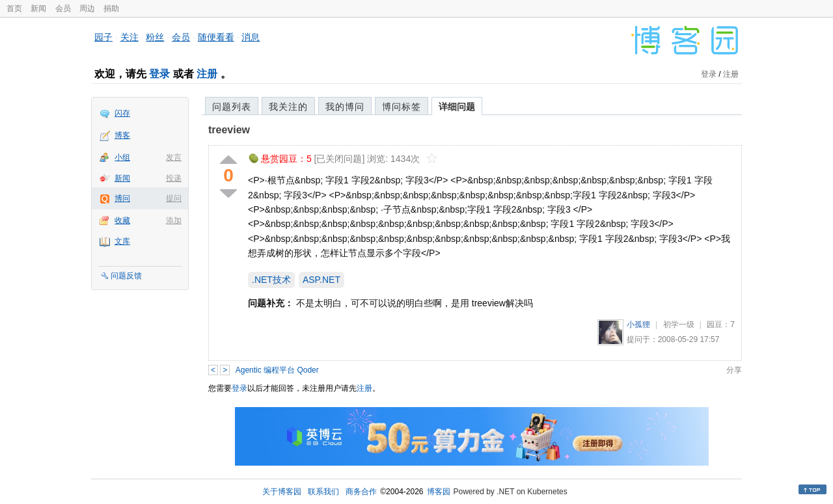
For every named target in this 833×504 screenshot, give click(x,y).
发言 (174, 157)
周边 (87, 8)
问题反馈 (126, 276)
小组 (122, 157)
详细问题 (457, 107)
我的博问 (345, 107)
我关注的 (288, 107)
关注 (130, 37)
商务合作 (361, 492)
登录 (159, 74)
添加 (174, 220)
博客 (122, 135)
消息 (251, 37)
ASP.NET (321, 280)
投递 (174, 178)
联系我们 (323, 492)
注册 (207, 74)
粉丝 (155, 37)
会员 (63, 8)
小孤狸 (638, 325)
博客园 (439, 492)
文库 (122, 241)
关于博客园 (282, 492)
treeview (229, 130)
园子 (103, 37)
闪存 (122, 113)
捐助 (111, 8)
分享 (734, 370)
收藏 (122, 220)
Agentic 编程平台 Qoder (277, 370)
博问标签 (402, 107)
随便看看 (216, 37)
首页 (14, 8)
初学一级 (679, 325)
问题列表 (232, 107)
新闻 (38, 8)
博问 (122, 198)
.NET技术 (271, 280)
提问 (174, 198)
